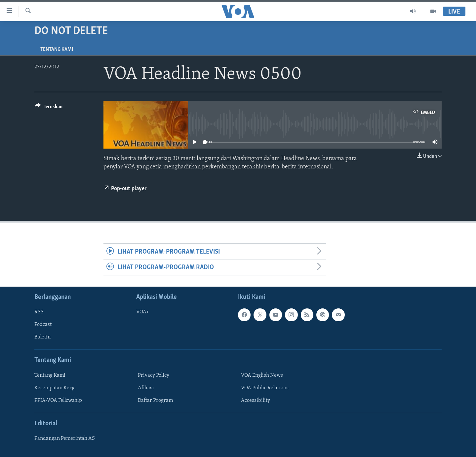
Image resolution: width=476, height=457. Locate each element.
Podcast (43, 325)
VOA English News (262, 375)
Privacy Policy (154, 375)
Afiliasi (146, 388)
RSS (39, 312)
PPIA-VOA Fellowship (58, 401)
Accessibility (256, 401)
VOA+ (143, 312)
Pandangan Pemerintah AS (65, 439)
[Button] (49, 108)
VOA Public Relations (265, 388)
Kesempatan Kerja (55, 388)
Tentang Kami (57, 50)
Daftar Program (155, 401)
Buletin (42, 337)
